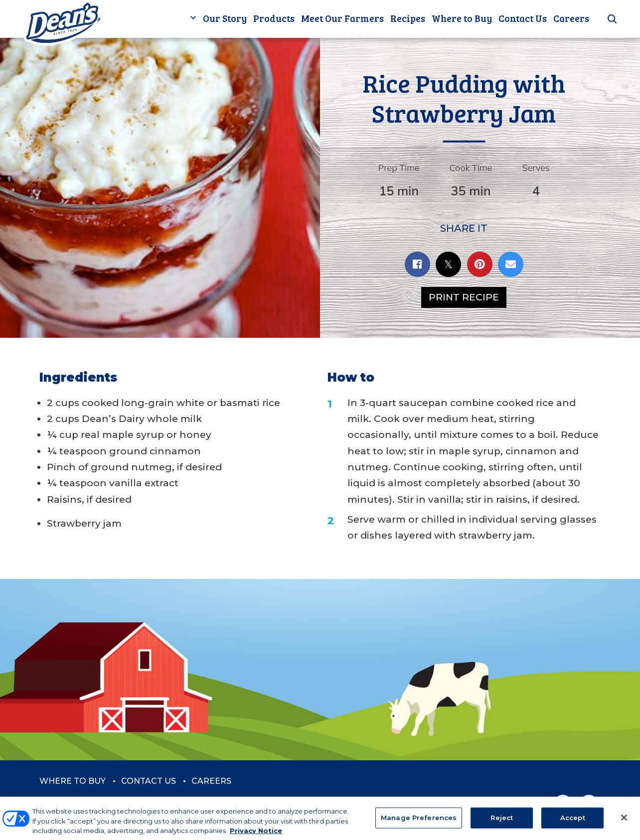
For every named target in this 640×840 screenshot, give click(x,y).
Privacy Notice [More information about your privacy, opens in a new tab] (256, 835)
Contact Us (523, 18)
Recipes (408, 18)
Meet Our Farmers (342, 18)
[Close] (624, 822)
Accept (573, 822)
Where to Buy (462, 18)
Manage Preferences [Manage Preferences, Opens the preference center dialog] (419, 822)
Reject (502, 822)
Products (274, 18)
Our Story (225, 18)
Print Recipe (464, 297)
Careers (571, 18)
